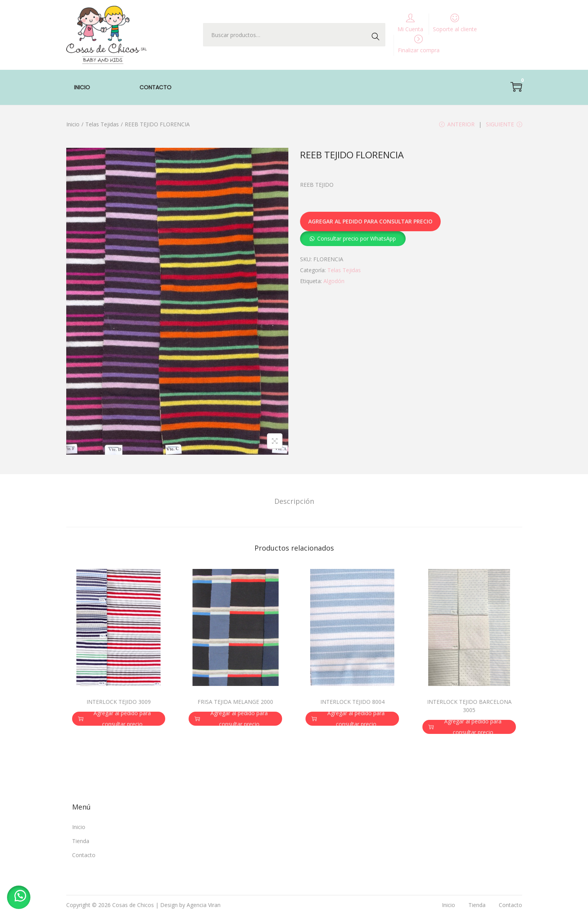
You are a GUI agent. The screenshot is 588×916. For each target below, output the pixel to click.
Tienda (81, 842)
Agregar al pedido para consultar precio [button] (115, 719)
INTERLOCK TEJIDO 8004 (352, 703)
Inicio (73, 124)
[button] (353, 240)
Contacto (84, 856)
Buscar (378, 35)
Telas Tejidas (102, 124)
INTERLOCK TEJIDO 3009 (119, 703)
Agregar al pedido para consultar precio (370, 223)
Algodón (334, 282)
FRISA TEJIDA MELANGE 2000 (235, 703)
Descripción (294, 502)
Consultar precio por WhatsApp (357, 240)
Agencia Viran (204, 906)
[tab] (294, 502)
